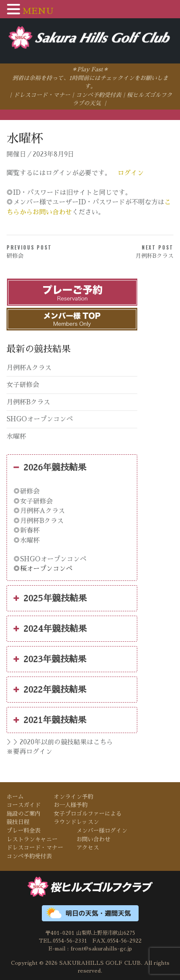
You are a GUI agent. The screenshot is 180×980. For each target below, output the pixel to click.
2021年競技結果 (50, 720)
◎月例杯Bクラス (39, 521)
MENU (38, 11)
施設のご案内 (24, 814)
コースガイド (24, 805)
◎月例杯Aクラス (39, 511)
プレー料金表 (24, 831)
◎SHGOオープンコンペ (50, 559)
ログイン (131, 173)
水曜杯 (16, 436)
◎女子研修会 (33, 501)
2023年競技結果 (50, 659)
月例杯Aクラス (29, 368)
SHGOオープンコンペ (40, 419)
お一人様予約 (71, 805)
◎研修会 (27, 491)
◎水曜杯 (27, 540)
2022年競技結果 (50, 690)
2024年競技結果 (50, 629)
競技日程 (18, 822)
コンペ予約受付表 (98, 95)
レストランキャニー (32, 839)
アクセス (88, 848)
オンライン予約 (73, 797)
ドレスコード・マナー (42, 95)
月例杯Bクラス (28, 402)
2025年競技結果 (50, 598)
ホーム (15, 797)
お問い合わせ (93, 839)
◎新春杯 (27, 530)
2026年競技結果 (50, 467)
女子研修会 (23, 385)
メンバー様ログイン (102, 831)
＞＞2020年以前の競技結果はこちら (60, 742)
